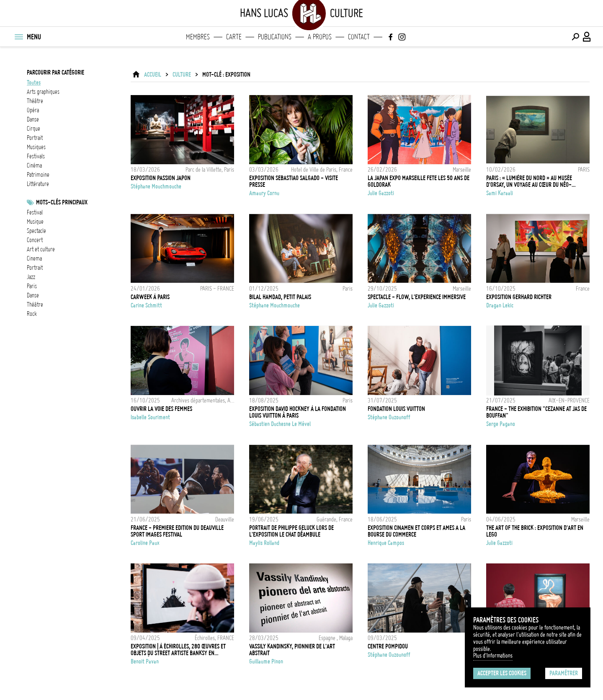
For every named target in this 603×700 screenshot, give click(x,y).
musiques (36, 147)
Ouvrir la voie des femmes (161, 409)
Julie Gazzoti (381, 193)
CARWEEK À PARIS (150, 297)
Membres (198, 37)
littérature (38, 184)
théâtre (35, 101)
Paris (32, 286)
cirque (33, 129)
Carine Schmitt (146, 305)
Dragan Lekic (500, 305)
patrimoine (38, 175)
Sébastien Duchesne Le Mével (280, 424)
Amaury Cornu (264, 193)
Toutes (34, 83)
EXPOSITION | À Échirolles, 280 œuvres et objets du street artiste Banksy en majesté (178, 650)
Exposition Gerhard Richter (519, 297)
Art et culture (41, 249)
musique (35, 222)
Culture (182, 75)
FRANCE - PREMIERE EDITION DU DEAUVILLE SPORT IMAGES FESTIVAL (177, 531)
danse (33, 119)
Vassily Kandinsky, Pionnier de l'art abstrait (292, 650)
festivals (36, 156)
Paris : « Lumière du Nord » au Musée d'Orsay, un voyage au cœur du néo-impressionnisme (529, 181)
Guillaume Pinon (266, 661)
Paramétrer (564, 673)
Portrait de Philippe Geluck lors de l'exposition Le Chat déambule (291, 531)
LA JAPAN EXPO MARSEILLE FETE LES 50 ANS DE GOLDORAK (419, 181)
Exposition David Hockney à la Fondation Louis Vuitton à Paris (298, 412)
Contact (359, 37)
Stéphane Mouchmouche (156, 186)
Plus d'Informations (493, 656)
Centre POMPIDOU (388, 646)
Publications (275, 37)
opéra (33, 110)
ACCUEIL (153, 75)
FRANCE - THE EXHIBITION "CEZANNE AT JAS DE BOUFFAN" (536, 412)
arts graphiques (43, 92)
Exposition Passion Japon (161, 178)
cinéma (34, 165)
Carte (234, 37)
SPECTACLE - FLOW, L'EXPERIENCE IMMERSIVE (417, 297)
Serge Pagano (501, 424)
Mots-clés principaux (62, 202)
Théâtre (35, 305)
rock (32, 314)
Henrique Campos (386, 543)
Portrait (35, 268)
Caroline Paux (145, 543)
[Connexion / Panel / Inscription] (587, 37)
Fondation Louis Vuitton (396, 409)
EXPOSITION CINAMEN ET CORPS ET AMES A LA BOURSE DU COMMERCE (416, 531)
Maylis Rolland (264, 543)
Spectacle (36, 231)
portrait (35, 138)
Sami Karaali (500, 193)
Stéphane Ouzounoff (389, 417)
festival (35, 212)
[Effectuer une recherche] (575, 37)
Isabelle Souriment (150, 417)
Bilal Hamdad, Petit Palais (280, 297)
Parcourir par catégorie (55, 72)
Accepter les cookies (502, 673)
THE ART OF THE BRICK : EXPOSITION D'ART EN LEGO (535, 531)
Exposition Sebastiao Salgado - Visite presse (294, 181)
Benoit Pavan (145, 661)
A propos (320, 37)
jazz (31, 277)
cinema (34, 258)
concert (35, 240)
